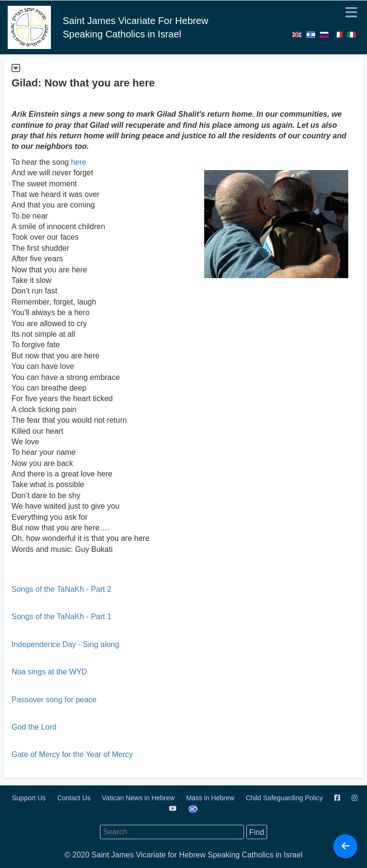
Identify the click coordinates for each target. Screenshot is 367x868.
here (79, 162)
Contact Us (75, 798)
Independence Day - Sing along (65, 644)
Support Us (30, 798)
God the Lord (34, 727)
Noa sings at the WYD (49, 672)
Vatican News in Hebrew (139, 798)
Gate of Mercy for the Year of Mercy (72, 754)
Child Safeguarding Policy (285, 798)
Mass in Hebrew (211, 798)
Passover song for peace (54, 700)
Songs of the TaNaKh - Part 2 (61, 589)
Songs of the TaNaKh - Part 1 (61, 617)
